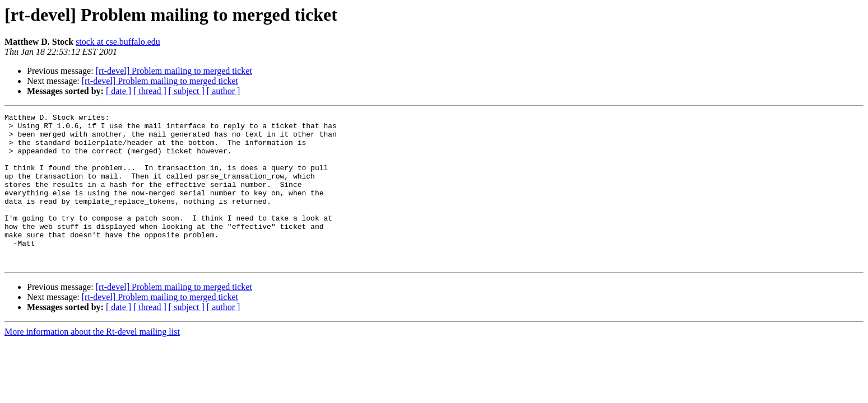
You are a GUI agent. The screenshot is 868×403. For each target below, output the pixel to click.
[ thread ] (150, 91)
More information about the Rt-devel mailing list (92, 362)
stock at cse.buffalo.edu (118, 42)
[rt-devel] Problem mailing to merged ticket (174, 71)
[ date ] (119, 91)
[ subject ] (187, 91)
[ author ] (224, 91)
